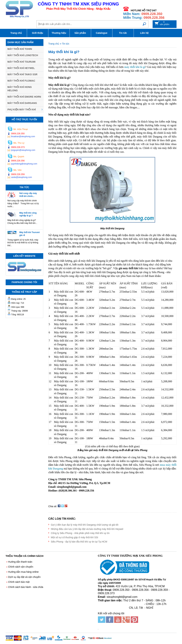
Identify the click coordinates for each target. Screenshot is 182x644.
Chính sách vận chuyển (21, 567)
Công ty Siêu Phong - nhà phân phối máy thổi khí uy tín (80, 533)
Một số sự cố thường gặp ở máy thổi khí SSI (75, 537)
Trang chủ (16, 33)
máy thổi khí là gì (135, 67)
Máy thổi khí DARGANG (22, 103)
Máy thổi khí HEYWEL (21, 68)
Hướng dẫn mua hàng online (23, 572)
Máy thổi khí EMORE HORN (24, 97)
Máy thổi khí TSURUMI (22, 62)
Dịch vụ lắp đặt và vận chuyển (24, 577)
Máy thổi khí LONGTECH (23, 55)
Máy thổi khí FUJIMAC (21, 81)
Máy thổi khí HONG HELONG (20, 89)
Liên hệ (144, 33)
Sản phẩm (80, 33)
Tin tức (123, 33)
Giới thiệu (38, 33)
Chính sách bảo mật (19, 582)
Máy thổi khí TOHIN (20, 49)
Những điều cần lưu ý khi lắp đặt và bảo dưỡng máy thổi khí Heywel (87, 529)
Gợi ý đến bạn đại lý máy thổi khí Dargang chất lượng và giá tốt (85, 525)
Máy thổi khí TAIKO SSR (22, 74)
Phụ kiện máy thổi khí (22, 110)
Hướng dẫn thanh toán (20, 562)
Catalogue (102, 33)
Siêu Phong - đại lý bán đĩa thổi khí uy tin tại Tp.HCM (79, 542)
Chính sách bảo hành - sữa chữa (26, 587)
